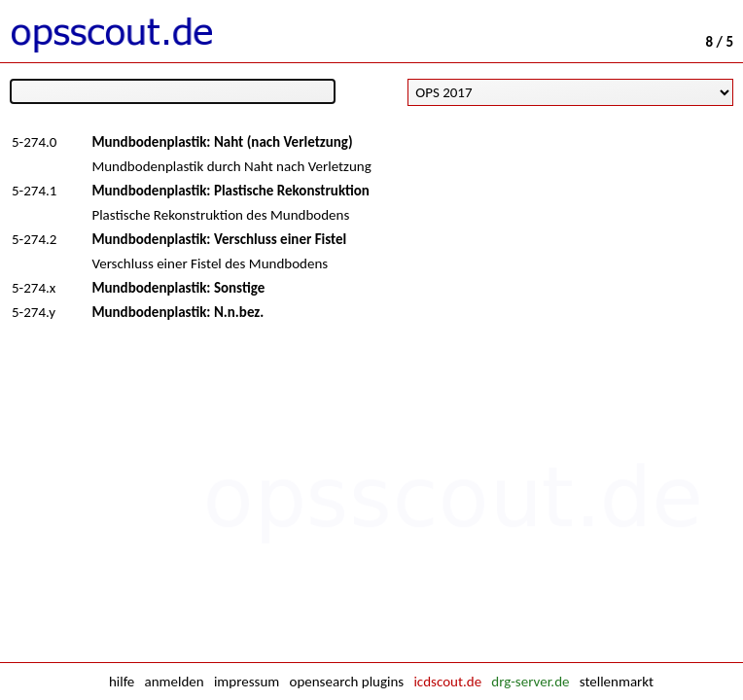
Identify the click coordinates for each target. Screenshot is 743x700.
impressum (247, 682)
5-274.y (34, 312)
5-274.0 (34, 142)
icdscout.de (447, 682)
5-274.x (34, 288)
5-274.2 (34, 239)
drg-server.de (530, 682)
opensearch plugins (346, 682)
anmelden (175, 682)
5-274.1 (34, 191)
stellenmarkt (617, 682)
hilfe (122, 682)
